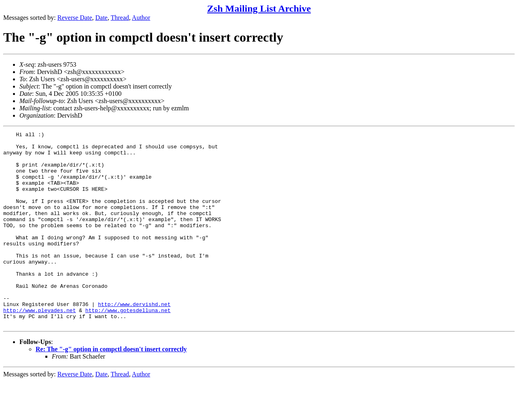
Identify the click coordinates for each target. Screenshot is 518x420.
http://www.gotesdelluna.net (128, 346)
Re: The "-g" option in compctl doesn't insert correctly (111, 388)
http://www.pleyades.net (39, 346)
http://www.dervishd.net (134, 339)
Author (141, 18)
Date (102, 18)
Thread (120, 18)
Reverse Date (75, 18)
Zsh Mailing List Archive (259, 8)
